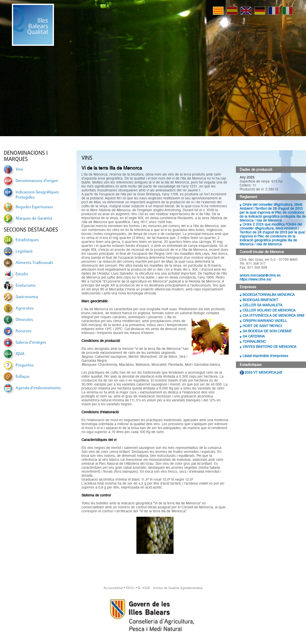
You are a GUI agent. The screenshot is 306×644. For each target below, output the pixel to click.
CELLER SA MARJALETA (262, 305)
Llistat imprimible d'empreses (265, 356)
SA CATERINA (254, 336)
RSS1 (130, 588)
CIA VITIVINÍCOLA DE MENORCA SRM (273, 315)
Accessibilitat (113, 588)
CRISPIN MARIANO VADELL (265, 321)
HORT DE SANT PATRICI (262, 326)
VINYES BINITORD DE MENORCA (269, 347)
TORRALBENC (254, 341)
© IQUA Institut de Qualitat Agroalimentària (170, 588)
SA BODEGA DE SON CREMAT (267, 331)
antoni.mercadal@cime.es (260, 275)
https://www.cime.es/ (255, 279)
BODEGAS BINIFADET (260, 300)
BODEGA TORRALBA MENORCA (269, 295)
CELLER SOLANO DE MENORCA (269, 310)
